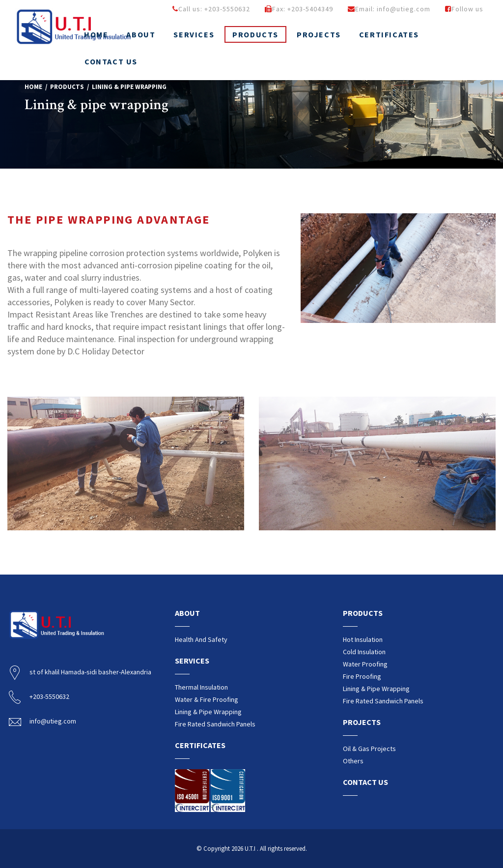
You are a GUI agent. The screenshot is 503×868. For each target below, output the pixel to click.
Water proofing (365, 664)
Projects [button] (319, 34)
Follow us (464, 9)
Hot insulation (363, 639)
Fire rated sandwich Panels (215, 724)
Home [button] (96, 34)
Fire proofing (362, 676)
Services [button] (194, 34)
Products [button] (255, 34)
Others (353, 761)
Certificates (389, 34)
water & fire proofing (207, 699)
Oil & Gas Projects (369, 749)
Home (33, 87)
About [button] (141, 34)
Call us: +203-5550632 (211, 9)
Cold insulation (364, 652)
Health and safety (201, 639)
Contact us (111, 61)
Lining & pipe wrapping (208, 712)
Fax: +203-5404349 (299, 9)
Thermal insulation (201, 687)
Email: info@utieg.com (389, 9)
